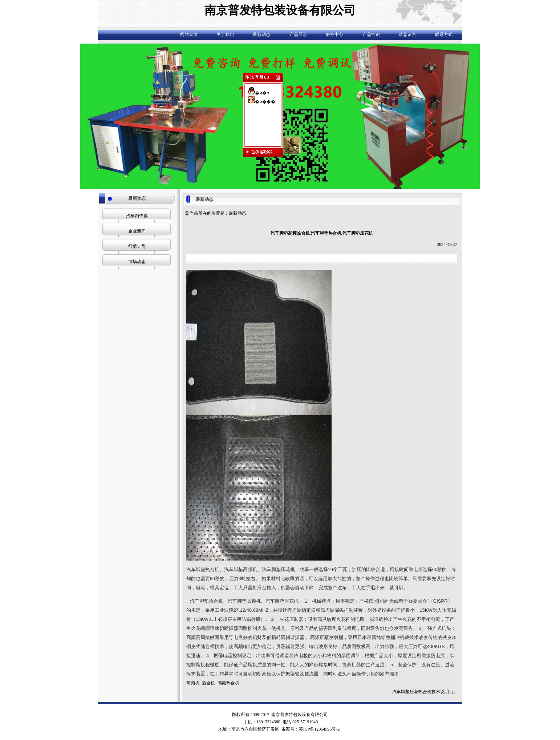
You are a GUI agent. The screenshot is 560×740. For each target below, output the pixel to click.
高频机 (193, 683)
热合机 (208, 683)
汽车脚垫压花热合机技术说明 (424, 692)
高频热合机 (228, 683)
